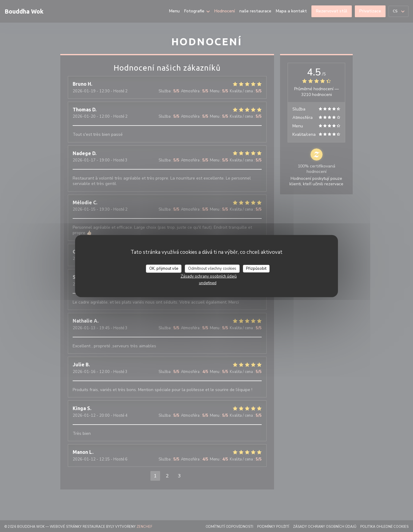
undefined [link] (208, 283)
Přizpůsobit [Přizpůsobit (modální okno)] (256, 268)
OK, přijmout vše (164, 268)
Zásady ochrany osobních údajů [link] (209, 276)
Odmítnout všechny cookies (212, 268)
